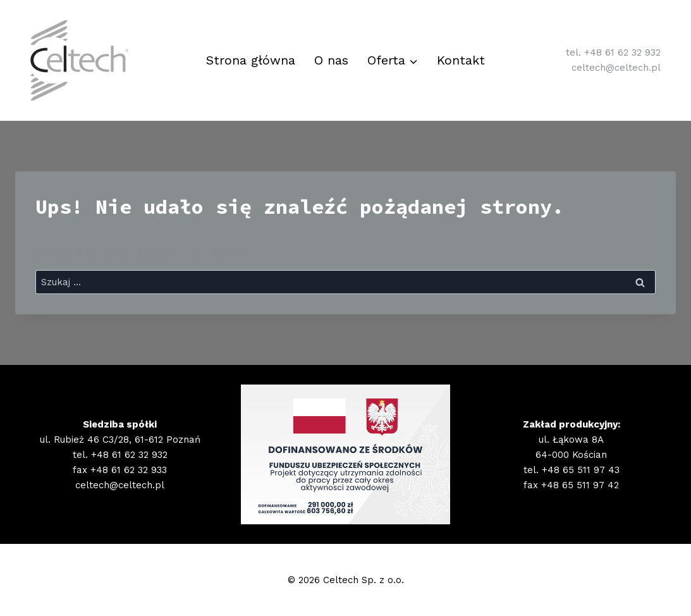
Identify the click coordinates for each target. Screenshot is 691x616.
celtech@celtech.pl (616, 68)
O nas (331, 60)
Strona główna (251, 60)
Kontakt (461, 60)
